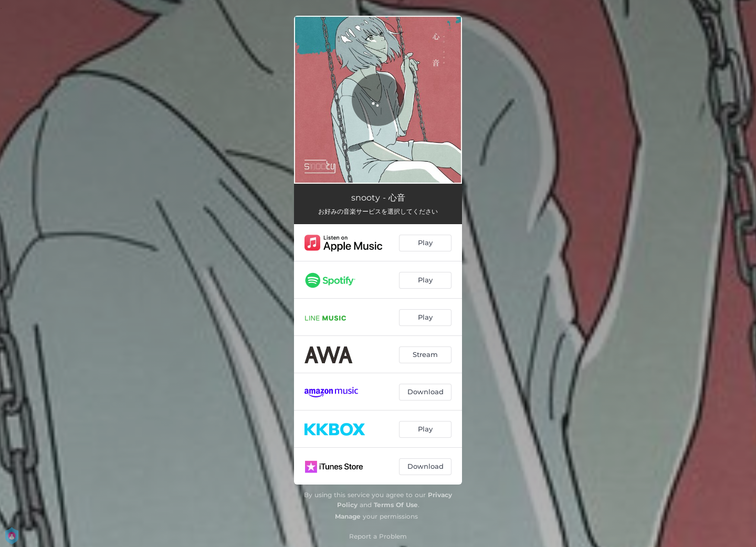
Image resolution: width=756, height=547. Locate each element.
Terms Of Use (396, 505)
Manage (348, 516)
